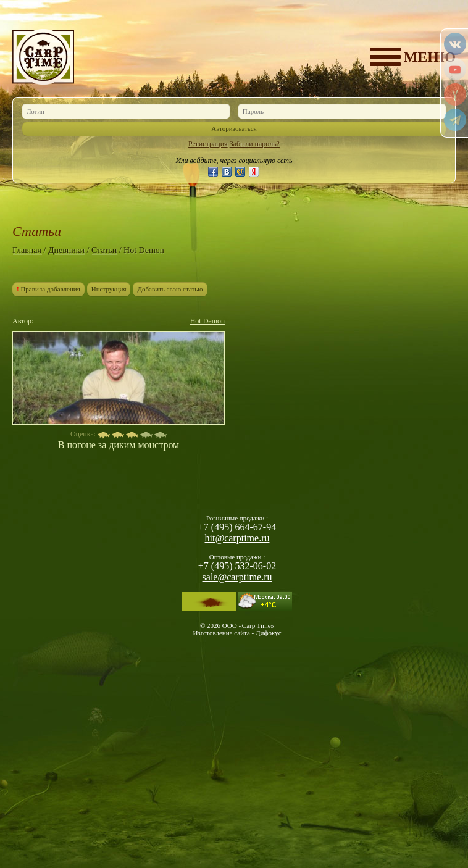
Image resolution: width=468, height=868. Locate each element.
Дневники (66, 250)
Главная (27, 250)
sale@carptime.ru (237, 577)
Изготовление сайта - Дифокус (237, 633)
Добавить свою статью (170, 289)
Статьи (104, 250)
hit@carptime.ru (237, 538)
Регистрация (208, 144)
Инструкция (109, 289)
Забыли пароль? (255, 144)
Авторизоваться (234, 128)
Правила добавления (48, 289)
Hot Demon (207, 321)
